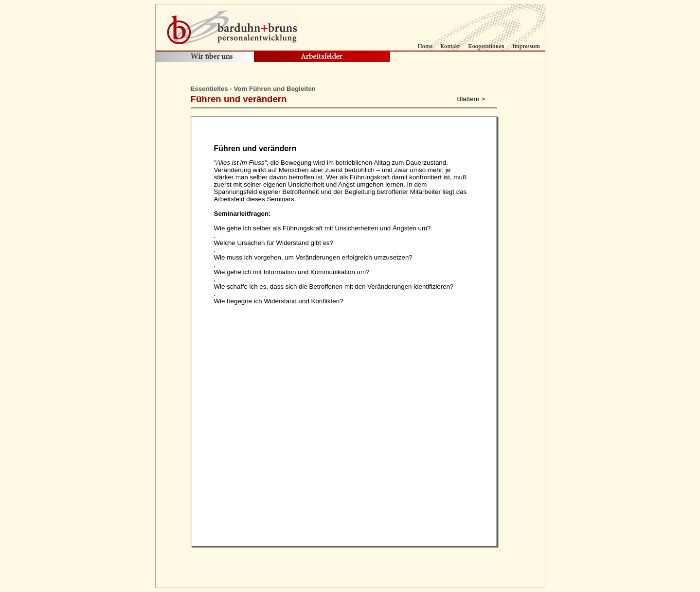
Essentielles (209, 89)
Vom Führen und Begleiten (275, 89)
